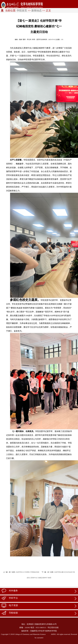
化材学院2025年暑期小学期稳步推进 (28, 572)
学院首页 (22, 11)
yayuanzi (40, 638)
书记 (49, 627)
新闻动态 (37, 11)
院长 (53, 627)
